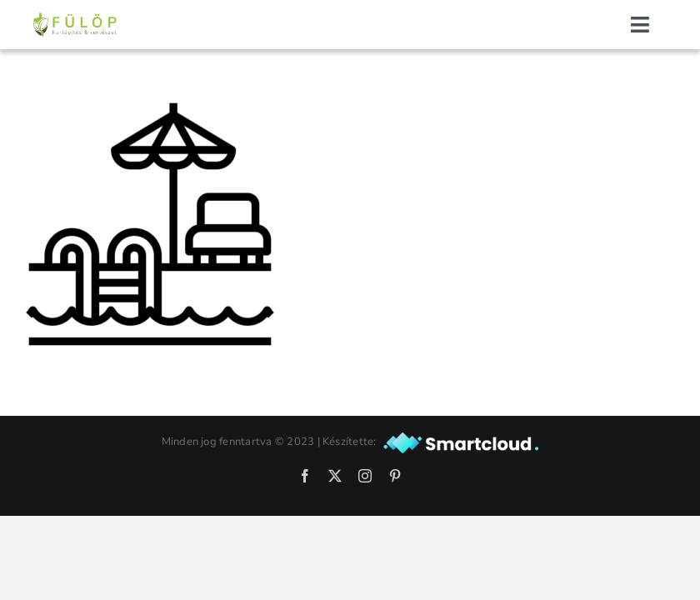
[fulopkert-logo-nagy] (75, 19)
